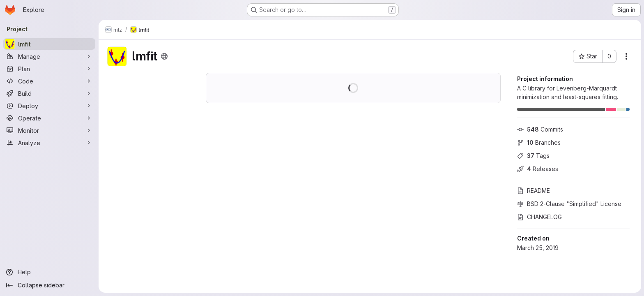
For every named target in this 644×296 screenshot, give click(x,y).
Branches (538, 142)
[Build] (49, 93)
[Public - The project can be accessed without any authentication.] (164, 56)
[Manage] (49, 56)
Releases (537, 169)
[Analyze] (49, 143)
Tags (533, 156)
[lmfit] (49, 44)
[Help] (49, 272)
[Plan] (49, 69)
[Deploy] (49, 106)
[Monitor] (49, 130)
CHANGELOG (539, 217)
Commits (540, 129)
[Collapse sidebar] (49, 285)
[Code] (49, 81)
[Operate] (49, 118)
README (533, 191)
